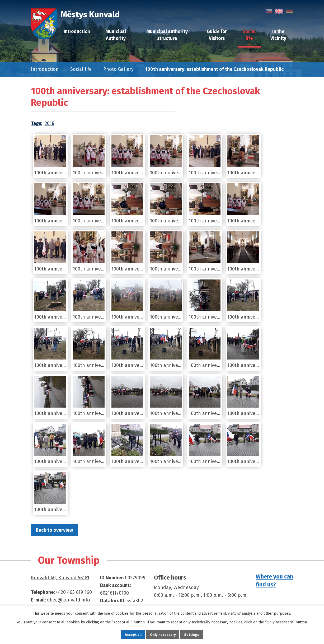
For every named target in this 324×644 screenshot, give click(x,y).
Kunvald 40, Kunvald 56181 (60, 578)
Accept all (129, 634)
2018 (50, 123)
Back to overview (57, 530)
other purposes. (277, 613)
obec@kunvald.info (68, 600)
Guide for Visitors (217, 35)
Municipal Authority (116, 35)
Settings (196, 634)
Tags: (37, 123)
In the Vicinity (278, 35)
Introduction (45, 69)
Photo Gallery (118, 69)
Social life (81, 69)
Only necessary (163, 634)
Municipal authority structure (167, 35)
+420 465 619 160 (74, 592)
